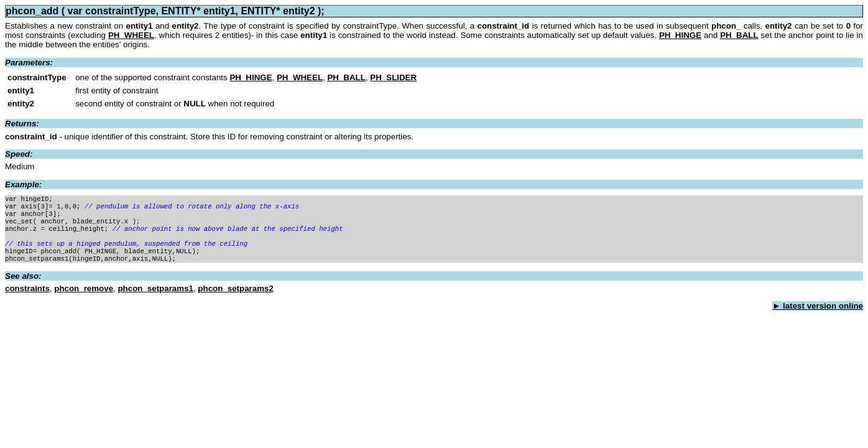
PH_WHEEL (131, 35)
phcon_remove (84, 300)
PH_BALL (739, 35)
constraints (27, 300)
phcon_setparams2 (235, 300)
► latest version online (818, 317)
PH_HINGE (680, 35)
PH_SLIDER (393, 77)
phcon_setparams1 (155, 300)
